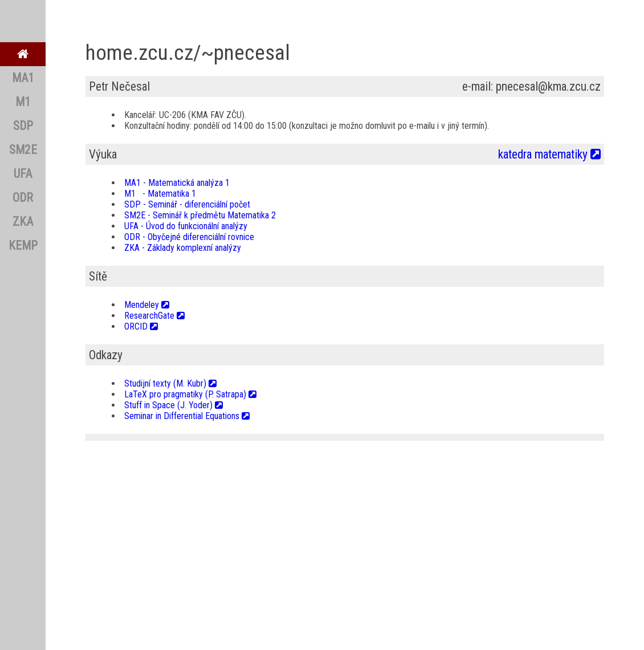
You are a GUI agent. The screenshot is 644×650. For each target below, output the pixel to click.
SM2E (23, 150)
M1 (23, 102)
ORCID (141, 326)
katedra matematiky (549, 154)
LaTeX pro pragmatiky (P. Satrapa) (190, 394)
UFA (23, 174)
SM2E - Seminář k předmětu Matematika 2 (200, 215)
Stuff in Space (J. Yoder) (174, 405)
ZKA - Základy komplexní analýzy (183, 248)
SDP (23, 126)
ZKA (23, 222)
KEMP (23, 245)
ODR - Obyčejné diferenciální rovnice (189, 237)
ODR (23, 198)
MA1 (23, 78)
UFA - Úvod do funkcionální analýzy (186, 226)
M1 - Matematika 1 (160, 194)
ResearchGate (154, 316)
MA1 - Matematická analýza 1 (177, 183)
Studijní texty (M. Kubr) (170, 383)
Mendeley (147, 305)
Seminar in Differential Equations (187, 416)
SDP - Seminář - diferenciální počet (187, 204)
